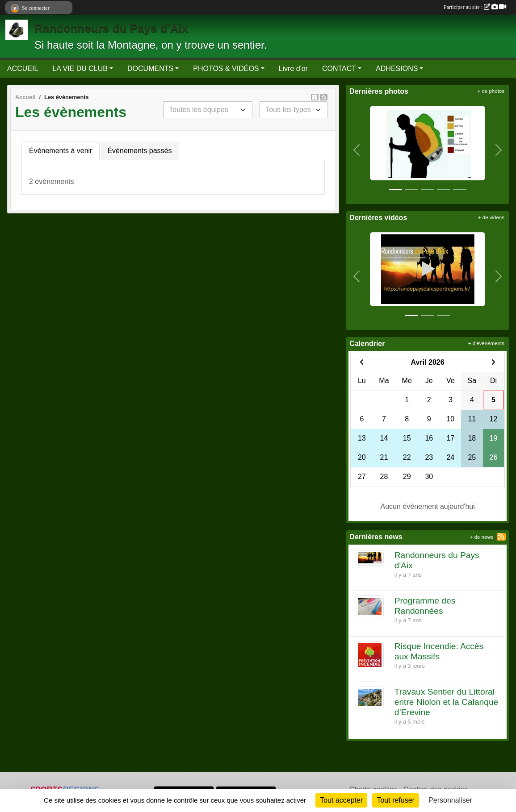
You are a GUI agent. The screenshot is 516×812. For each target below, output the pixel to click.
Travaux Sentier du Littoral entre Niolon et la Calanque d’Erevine (447, 702)
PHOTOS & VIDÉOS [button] (226, 69)
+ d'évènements (486, 343)
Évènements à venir (61, 151)
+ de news (482, 537)
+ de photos (491, 91)
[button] (356, 150)
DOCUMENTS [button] (150, 69)
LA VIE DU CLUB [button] (80, 69)
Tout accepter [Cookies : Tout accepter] (341, 800)
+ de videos (491, 217)
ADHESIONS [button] (397, 69)
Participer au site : (475, 7)
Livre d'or (293, 69)
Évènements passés (139, 151)
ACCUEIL (23, 69)
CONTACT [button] (339, 69)
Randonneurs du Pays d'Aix (111, 28)
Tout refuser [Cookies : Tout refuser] (395, 800)
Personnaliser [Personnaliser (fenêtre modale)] (450, 800)
